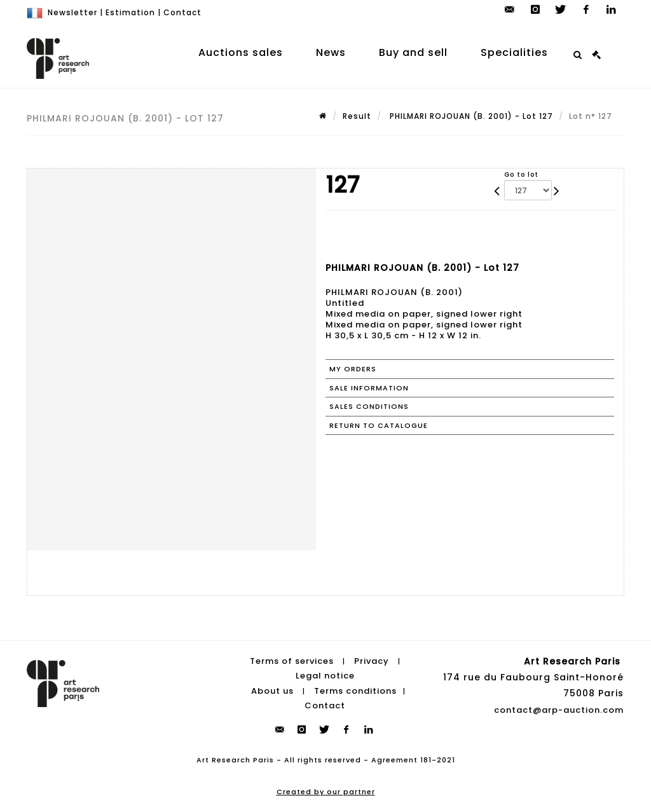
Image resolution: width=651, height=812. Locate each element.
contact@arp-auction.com (559, 710)
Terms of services (292, 661)
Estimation (130, 12)
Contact (182, 12)
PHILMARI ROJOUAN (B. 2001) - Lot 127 (470, 116)
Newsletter (72, 12)
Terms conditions (355, 691)
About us (272, 691)
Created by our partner (326, 792)
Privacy (372, 661)
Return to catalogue (379, 425)
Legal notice (325, 676)
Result (357, 116)
